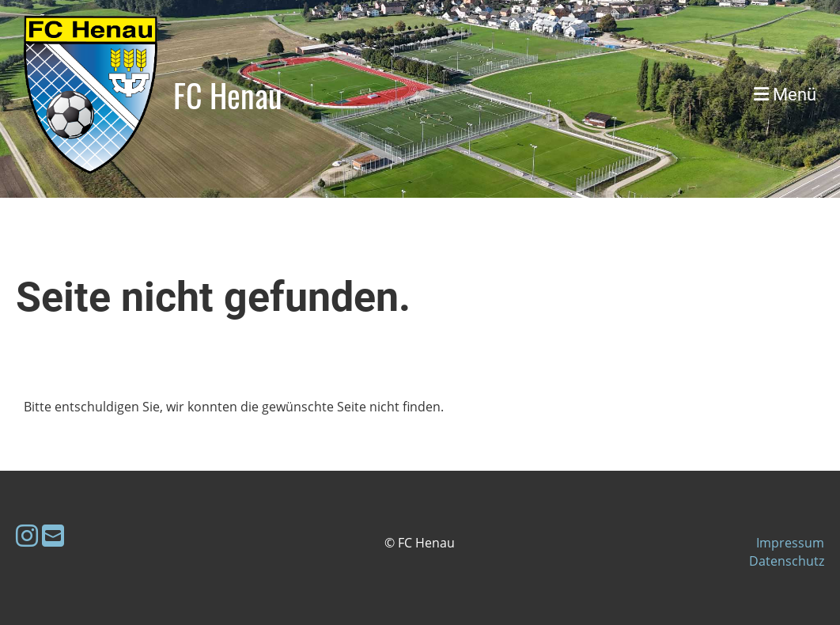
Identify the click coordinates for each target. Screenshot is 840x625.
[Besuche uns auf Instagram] (27, 535)
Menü (785, 95)
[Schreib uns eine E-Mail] (53, 535)
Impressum (790, 543)
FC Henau (228, 95)
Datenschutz (787, 561)
